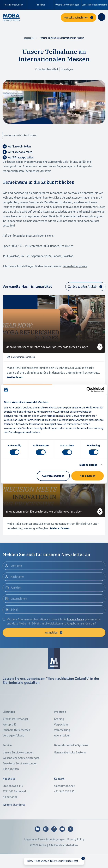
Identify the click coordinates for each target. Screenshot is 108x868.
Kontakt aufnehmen (76, 17)
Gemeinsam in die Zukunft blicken (20, 135)
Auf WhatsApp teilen (18, 157)
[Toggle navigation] (102, 17)
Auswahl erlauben (53, 476)
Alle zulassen (88, 476)
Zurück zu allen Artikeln (83, 287)
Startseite (29, 38)
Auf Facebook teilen (17, 152)
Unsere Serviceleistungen (67, 5)
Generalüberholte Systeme (94, 5)
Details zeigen (88, 465)
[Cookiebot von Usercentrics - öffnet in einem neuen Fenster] (89, 390)
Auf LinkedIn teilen (17, 146)
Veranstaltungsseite (75, 266)
